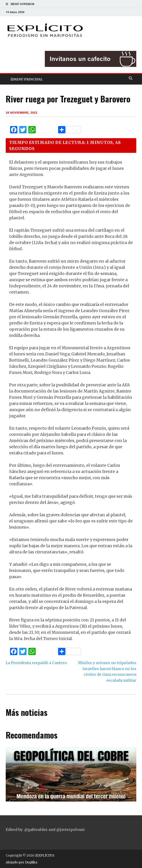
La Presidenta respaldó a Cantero (36, 663)
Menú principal (28, 79)
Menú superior (22, 4)
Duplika (31, 862)
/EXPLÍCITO (44, 855)
